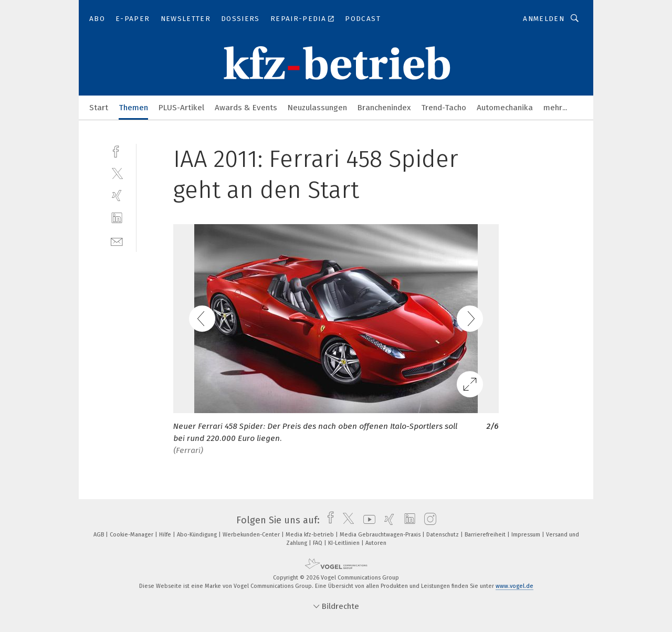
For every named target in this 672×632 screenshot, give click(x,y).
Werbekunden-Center (252, 535)
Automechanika (505, 108)
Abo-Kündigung (198, 535)
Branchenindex (384, 108)
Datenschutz (443, 535)
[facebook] (117, 150)
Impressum (527, 535)
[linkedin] (117, 218)
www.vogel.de (514, 586)
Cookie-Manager (132, 535)
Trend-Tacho (444, 108)
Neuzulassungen (317, 108)
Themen (133, 108)
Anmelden (544, 19)
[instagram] (428, 520)
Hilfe (166, 535)
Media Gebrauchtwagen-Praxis (381, 535)
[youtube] (367, 520)
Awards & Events (246, 108)
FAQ (318, 543)
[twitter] (117, 173)
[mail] (117, 241)
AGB (99, 535)
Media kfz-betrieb (311, 535)
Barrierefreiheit (486, 535)
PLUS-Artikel (181, 108)
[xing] (117, 196)
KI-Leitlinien (345, 543)
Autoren (376, 543)
